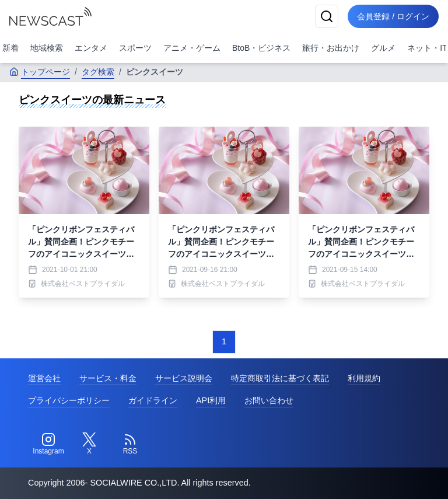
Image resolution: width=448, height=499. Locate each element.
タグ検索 (98, 72)
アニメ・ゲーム (192, 48)
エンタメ (91, 48)
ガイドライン (153, 400)
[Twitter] (89, 444)
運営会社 (44, 378)
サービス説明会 (184, 378)
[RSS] (130, 444)
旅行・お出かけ (331, 48)
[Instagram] (48, 444)
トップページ (40, 72)
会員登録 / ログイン (393, 16)
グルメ (383, 48)
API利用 (211, 400)
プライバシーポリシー (69, 400)
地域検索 (47, 48)
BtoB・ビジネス (261, 48)
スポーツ (135, 48)
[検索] (327, 16)
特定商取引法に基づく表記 (280, 378)
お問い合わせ (269, 400)
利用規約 (364, 378)
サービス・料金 (108, 378)
